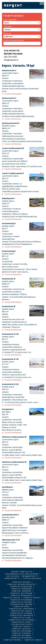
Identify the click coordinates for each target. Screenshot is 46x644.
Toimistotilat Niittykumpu (21, 620)
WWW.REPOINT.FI (12, 578)
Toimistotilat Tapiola (21, 611)
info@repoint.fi (11, 60)
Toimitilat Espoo (21, 607)
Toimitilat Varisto (33, 640)
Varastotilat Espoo (21, 622)
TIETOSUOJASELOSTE (32, 578)
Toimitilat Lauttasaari (21, 593)
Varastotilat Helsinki (21, 602)
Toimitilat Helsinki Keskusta (21, 584)
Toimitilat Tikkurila (21, 633)
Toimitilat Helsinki (21, 582)
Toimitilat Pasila (32, 598)
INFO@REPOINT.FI (30, 576)
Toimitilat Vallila (12, 598)
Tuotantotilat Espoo (21, 624)
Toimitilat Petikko (12, 640)
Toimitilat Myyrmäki (21, 635)
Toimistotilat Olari (21, 618)
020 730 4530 (10, 57)
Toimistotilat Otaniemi (21, 613)
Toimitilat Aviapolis (21, 629)
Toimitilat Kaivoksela (21, 638)
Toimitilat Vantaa (21, 627)
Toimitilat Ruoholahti (21, 595)
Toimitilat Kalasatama (21, 587)
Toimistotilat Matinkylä (21, 615)
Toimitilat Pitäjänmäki (21, 600)
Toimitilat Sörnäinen (21, 589)
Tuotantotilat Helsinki (21, 604)
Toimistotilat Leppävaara (21, 609)
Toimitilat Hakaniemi (21, 591)
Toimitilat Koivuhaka (21, 631)
